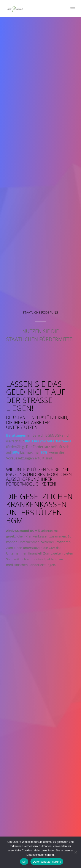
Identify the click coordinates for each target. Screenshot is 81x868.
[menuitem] (73, 9)
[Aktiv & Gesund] (34, 9)
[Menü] (73, 9)
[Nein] (76, 852)
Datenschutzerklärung (47, 862)
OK (24, 862)
